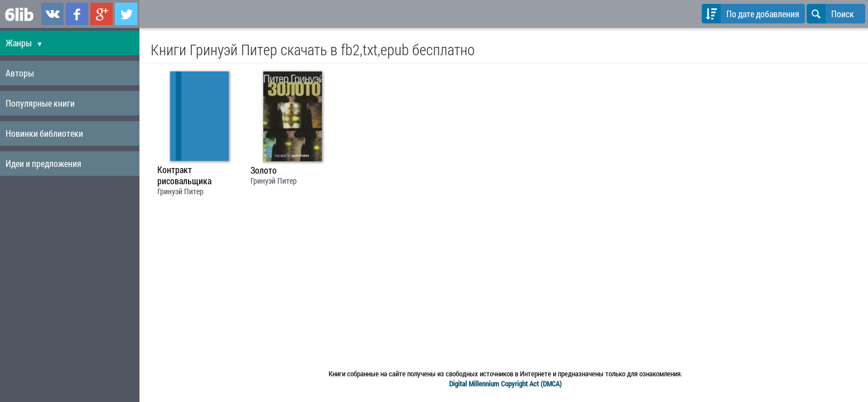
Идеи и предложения (44, 163)
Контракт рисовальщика (184, 175)
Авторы (20, 73)
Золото (264, 170)
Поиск (830, 14)
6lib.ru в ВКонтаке (52, 14)
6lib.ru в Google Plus (102, 14)
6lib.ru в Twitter (126, 14)
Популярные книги (40, 103)
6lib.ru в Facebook (77, 14)
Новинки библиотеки (44, 133)
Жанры (24, 43)
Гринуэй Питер (180, 191)
